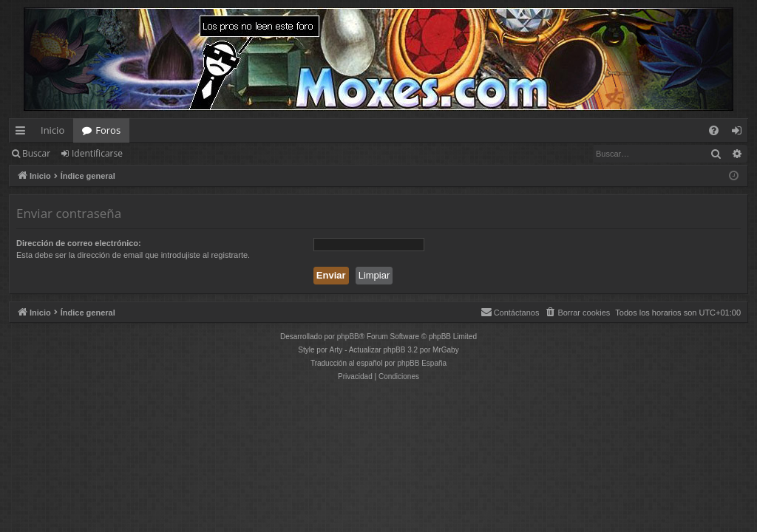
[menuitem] (714, 130)
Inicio (52, 130)
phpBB (348, 337)
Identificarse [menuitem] (740, 133)
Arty (336, 350)
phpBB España (422, 363)
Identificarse (97, 153)
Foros (108, 130)
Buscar (36, 153)
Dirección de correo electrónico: (79, 243)
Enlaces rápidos (23, 133)
